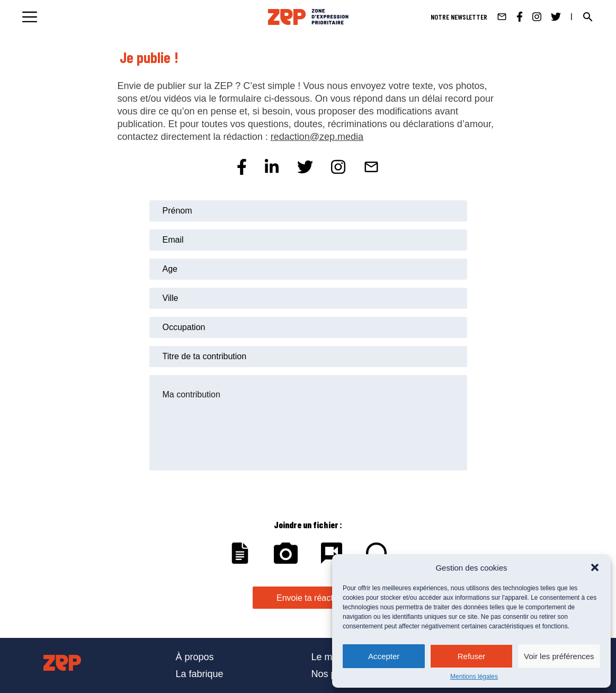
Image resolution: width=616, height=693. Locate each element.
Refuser (472, 656)
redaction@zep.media (317, 137)
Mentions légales (474, 677)
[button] (595, 567)
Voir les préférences (559, 656)
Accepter (384, 656)
